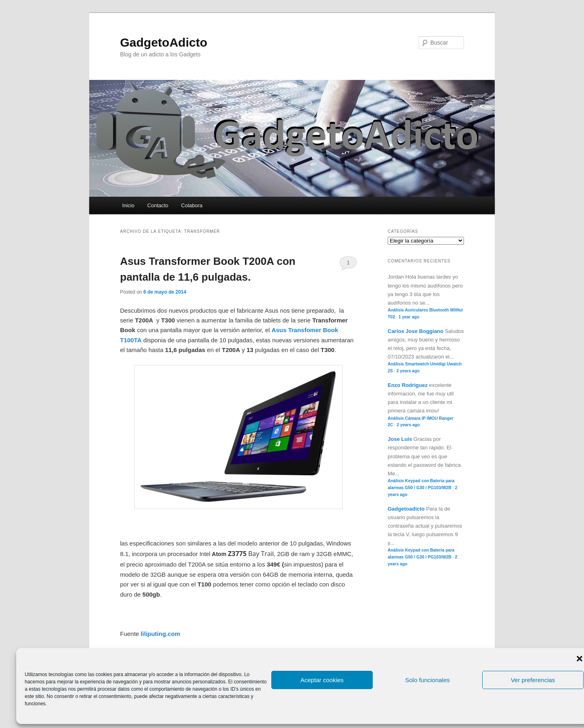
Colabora (192, 205)
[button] (580, 659)
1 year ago (409, 317)
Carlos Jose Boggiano (415, 331)
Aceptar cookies (322, 680)
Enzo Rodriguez (408, 385)
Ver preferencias (533, 680)
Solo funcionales (427, 680)
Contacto (158, 205)
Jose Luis (400, 439)
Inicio (128, 205)
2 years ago (408, 371)
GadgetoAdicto (164, 42)
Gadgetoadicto (406, 509)
